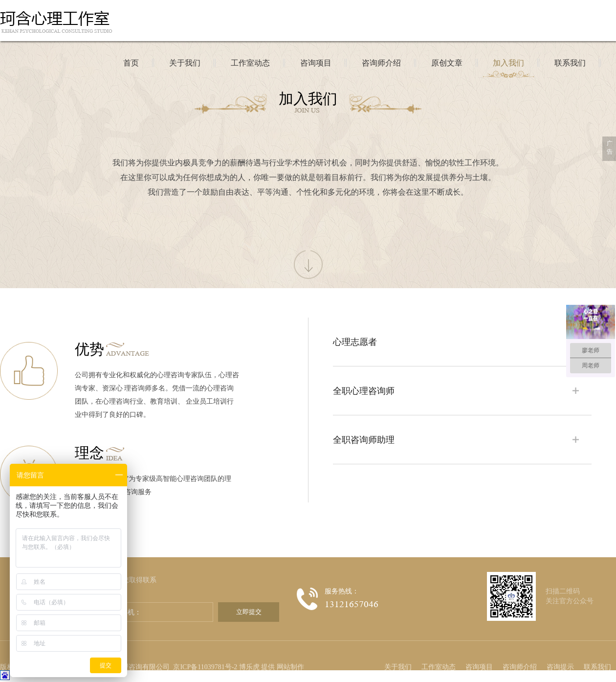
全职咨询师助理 (364, 440)
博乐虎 (249, 653)
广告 (610, 148)
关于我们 (398, 653)
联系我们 (597, 653)
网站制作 (290, 653)
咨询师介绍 (520, 653)
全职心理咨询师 (364, 391)
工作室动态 (439, 653)
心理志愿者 (355, 342)
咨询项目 (479, 653)
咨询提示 (560, 653)
